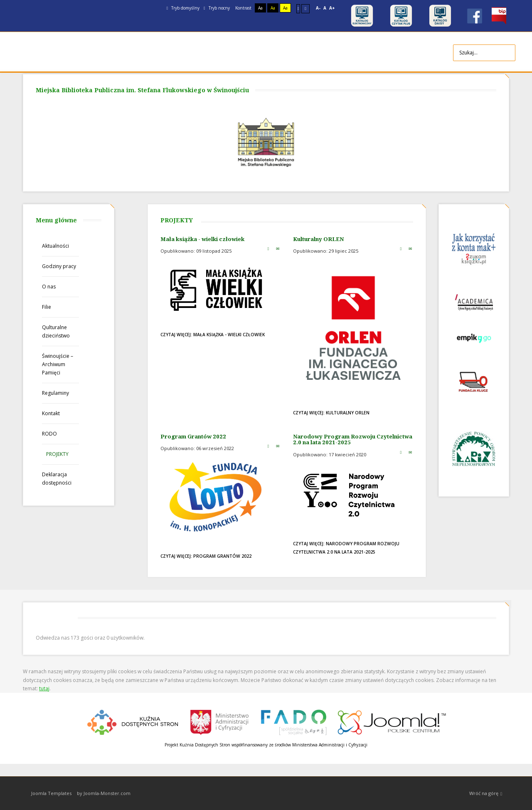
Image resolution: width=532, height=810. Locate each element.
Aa (260, 8)
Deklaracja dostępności (57, 479)
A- (318, 8)
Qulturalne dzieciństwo (56, 331)
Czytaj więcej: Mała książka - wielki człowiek (213, 335)
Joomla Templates (51, 793)
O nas (49, 287)
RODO (49, 434)
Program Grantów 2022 (193, 436)
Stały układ (298, 9)
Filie (47, 307)
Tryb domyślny (183, 8)
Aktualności (55, 246)
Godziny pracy (59, 266)
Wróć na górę (486, 794)
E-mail (278, 249)
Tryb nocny (217, 8)
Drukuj (268, 249)
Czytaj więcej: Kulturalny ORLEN (331, 413)
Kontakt (51, 413)
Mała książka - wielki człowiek (202, 239)
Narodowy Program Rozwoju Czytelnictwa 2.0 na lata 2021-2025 (353, 439)
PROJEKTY (57, 454)
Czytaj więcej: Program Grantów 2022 (206, 556)
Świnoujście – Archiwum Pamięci (58, 364)
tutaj (44, 688)
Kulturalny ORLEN (318, 239)
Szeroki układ (305, 9)
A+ (332, 8)
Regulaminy (55, 393)
